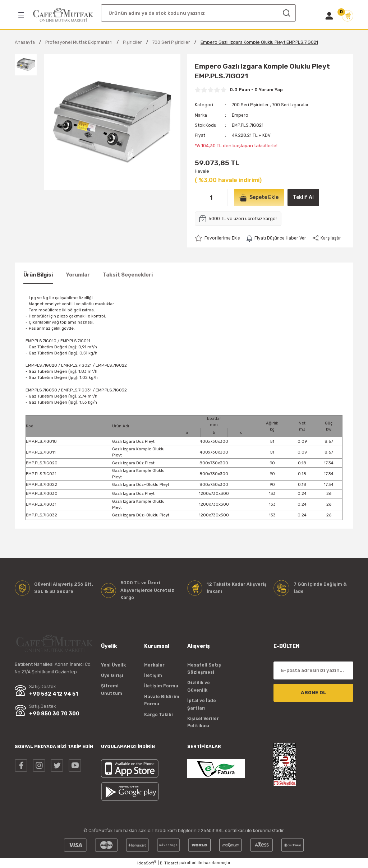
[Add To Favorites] (218, 238)
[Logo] (63, 15)
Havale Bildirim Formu (162, 700)
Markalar (154, 665)
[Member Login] (329, 16)
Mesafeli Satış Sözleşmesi (204, 669)
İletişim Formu (161, 686)
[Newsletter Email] (313, 670)
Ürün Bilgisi (38, 275)
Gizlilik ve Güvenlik (199, 686)
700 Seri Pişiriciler (251, 105)
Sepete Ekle (260, 198)
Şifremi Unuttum (112, 690)
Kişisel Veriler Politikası (203, 722)
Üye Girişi (112, 675)
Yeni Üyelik (113, 665)
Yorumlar (78, 275)
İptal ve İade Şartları (202, 704)
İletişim (153, 675)
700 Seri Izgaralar (291, 105)
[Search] (198, 13)
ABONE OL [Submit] (314, 693)
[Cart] (348, 16)
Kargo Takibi (158, 714)
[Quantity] (211, 198)
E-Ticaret (169, 863)
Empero (240, 115)
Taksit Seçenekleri (128, 275)
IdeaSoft (147, 863)
